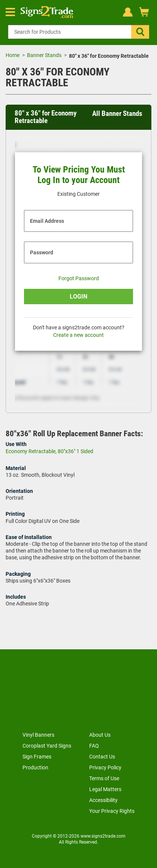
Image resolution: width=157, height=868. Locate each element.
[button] (140, 32)
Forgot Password (79, 278)
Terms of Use (104, 778)
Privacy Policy (105, 767)
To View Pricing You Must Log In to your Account (79, 175)
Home (13, 55)
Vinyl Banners (38, 735)
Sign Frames (37, 757)
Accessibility (103, 800)
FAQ (94, 746)
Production (35, 767)
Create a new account (78, 335)
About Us (100, 735)
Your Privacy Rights (112, 811)
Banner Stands (44, 55)
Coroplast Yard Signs (47, 746)
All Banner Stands (117, 114)
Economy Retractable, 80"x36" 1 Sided (49, 451)
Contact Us (102, 757)
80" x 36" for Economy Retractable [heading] (46, 117)
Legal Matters (105, 789)
